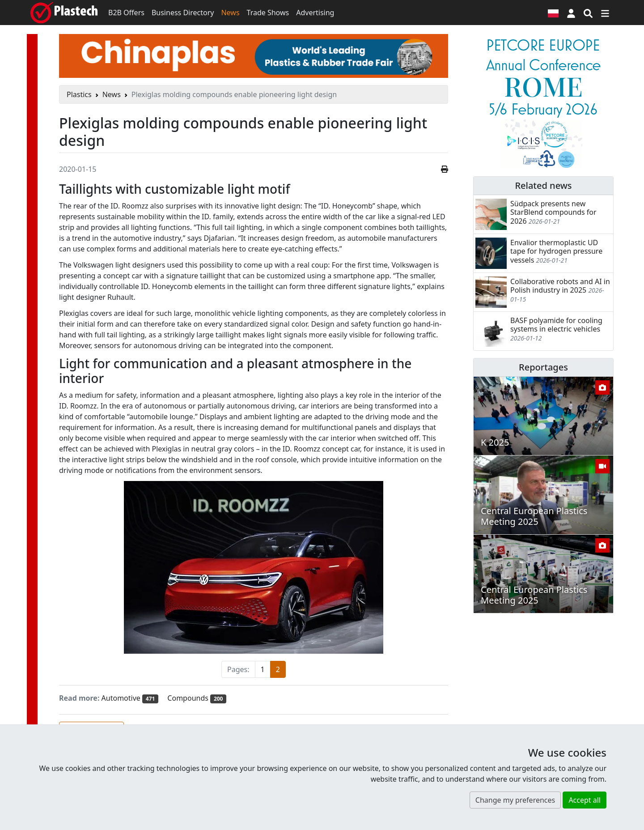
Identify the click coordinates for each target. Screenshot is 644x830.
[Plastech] (64, 13)
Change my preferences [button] (515, 800)
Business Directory (183, 13)
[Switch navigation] (605, 13)
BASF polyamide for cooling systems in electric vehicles (556, 325)
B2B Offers (126, 13)
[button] (571, 13)
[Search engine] (588, 13)
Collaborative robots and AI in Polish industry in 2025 (560, 286)
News (230, 13)
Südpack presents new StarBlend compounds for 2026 (553, 212)
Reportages (543, 367)
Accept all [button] (585, 800)
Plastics (79, 94)
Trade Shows (268, 13)
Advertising (315, 13)
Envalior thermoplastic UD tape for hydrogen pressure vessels (556, 251)
